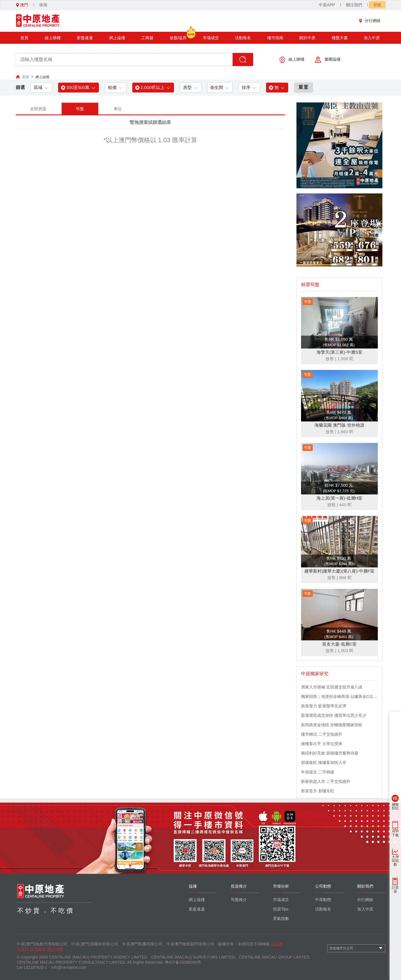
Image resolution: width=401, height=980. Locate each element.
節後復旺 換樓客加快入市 (324, 763)
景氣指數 (281, 918)
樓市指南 (275, 38)
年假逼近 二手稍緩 (318, 772)
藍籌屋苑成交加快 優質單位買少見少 (334, 715)
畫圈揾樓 (328, 60)
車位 (118, 109)
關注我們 (354, 5)
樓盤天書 (340, 38)
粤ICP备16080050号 (183, 962)
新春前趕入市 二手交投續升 (326, 781)
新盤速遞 (85, 38)
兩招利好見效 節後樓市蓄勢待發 (330, 753)
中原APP (327, 5)
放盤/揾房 (178, 36)
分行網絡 (371, 21)
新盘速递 (197, 909)
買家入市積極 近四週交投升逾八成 (332, 687)
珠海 (43, 5)
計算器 (395, 889)
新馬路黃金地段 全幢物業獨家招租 (332, 725)
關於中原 (307, 38)
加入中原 (372, 38)
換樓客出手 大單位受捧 (322, 744)
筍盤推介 (239, 900)
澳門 (22, 5)
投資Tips (281, 909)
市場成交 (211, 38)
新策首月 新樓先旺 (318, 791)
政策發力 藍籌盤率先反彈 (324, 706)
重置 (304, 87)
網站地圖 (55, 949)
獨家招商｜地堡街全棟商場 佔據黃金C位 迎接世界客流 (339, 696)
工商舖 (147, 38)
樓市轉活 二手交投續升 (322, 734)
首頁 (24, 38)
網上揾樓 (117, 38)
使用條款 (38, 949)
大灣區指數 (395, 861)
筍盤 (80, 109)
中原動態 (323, 900)
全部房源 (38, 109)
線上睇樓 (53, 38)
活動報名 (243, 38)
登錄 (377, 5)
